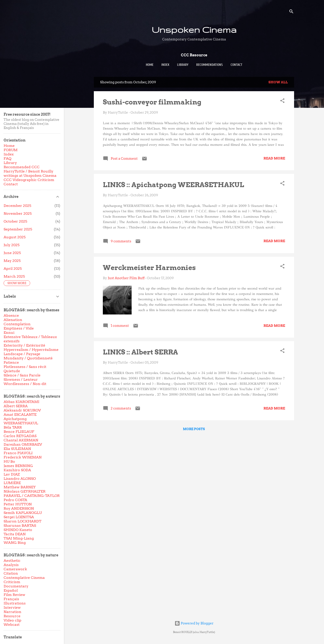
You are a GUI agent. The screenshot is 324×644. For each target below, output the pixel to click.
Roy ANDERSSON (19, 508)
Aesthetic (12, 561)
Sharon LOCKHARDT (22, 521)
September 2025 (18, 229)
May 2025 (12, 261)
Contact (236, 65)
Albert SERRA (16, 406)
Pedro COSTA (15, 500)
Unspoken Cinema (194, 30)
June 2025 (12, 253)
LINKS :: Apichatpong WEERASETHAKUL (173, 185)
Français (11, 599)
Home (150, 65)
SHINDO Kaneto (18, 530)
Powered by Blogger (194, 623)
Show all (278, 82)
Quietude (12, 371)
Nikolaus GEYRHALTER (25, 491)
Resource (12, 616)
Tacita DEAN (15, 534)
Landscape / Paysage (22, 354)
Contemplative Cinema (24, 578)
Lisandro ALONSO (20, 479)
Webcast (12, 625)
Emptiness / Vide (19, 328)
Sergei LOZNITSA (19, 517)
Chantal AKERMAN (21, 440)
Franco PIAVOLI (18, 453)
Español (11, 590)
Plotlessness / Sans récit (25, 367)
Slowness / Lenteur (21, 380)
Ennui (9, 333)
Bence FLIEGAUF (19, 432)
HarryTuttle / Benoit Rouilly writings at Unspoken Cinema (30, 173)
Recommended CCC (22, 167)
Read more (274, 158)
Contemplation (17, 324)
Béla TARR (13, 427)
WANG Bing (15, 543)
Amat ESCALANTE (20, 415)
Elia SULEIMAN (17, 449)
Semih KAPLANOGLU (23, 513)
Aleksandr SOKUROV (22, 410)
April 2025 (13, 269)
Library (183, 65)
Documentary (16, 586)
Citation (11, 573)
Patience (11, 362)
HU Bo (9, 461)
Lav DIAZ (12, 474)
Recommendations (209, 65)
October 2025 (15, 221)
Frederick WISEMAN (23, 457)
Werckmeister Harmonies (149, 268)
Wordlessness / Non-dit (25, 384)
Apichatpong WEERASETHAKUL (21, 421)
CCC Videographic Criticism (29, 180)
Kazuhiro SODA (17, 470)
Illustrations (15, 603)
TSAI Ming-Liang (19, 538)
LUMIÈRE (12, 483)
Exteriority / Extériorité (24, 345)
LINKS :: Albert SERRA (140, 352)
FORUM (11, 150)
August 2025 (15, 237)
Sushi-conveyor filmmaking (152, 102)
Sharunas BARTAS (20, 526)
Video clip (12, 620)
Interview (12, 607)
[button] (282, 101)
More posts (194, 429)
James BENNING (18, 466)
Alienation (13, 320)
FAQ (7, 158)
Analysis (11, 565)
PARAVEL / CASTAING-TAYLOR (32, 496)
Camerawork (15, 569)
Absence (11, 315)
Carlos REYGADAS (20, 436)
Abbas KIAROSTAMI (21, 402)
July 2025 (12, 245)
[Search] (291, 12)
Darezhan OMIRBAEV (23, 444)
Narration (12, 612)
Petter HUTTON (18, 504)
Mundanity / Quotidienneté (28, 358)
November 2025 (18, 214)
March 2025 (14, 276)
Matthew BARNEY (20, 487)
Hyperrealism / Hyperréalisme (31, 350)
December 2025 (17, 206)
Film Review (14, 595)
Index (165, 65)
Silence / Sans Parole (22, 375)
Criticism (12, 582)
